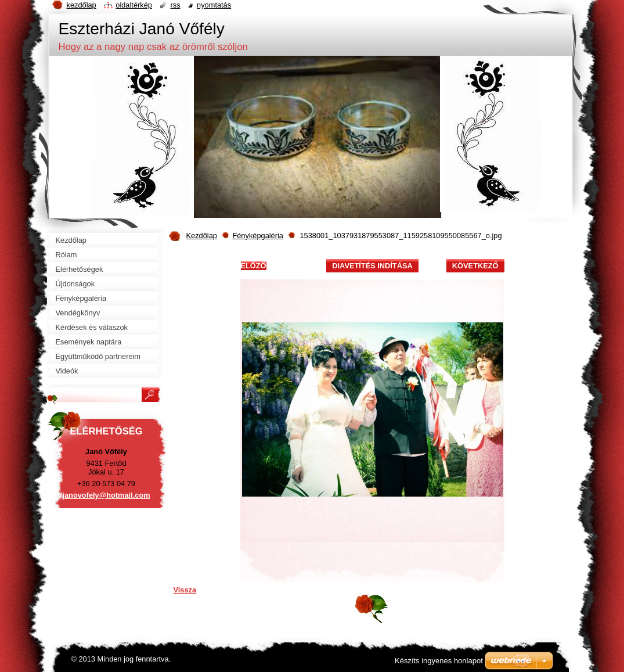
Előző (254, 266)
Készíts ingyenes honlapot (439, 661)
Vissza (185, 590)
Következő (475, 266)
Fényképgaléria (258, 236)
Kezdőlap (202, 236)
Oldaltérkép (134, 5)
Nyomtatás (214, 5)
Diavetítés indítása (372, 266)
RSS (175, 5)
